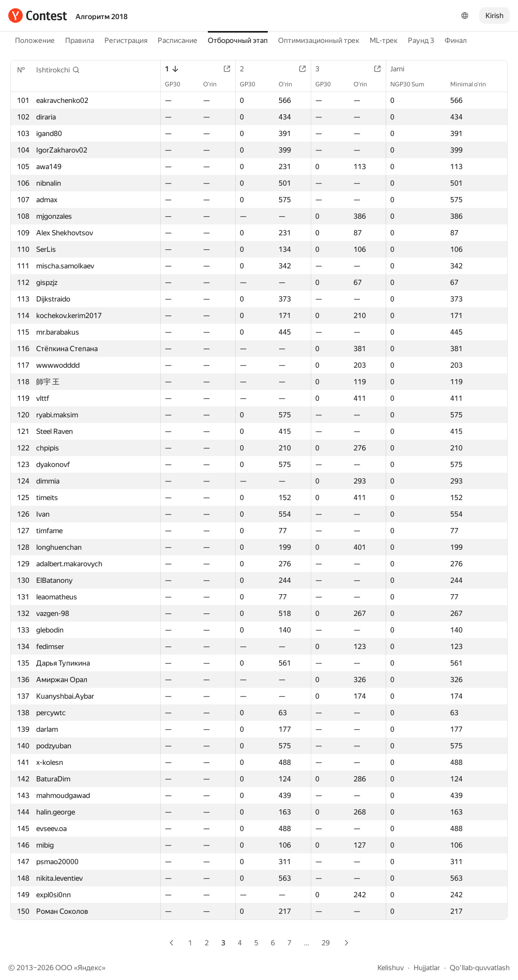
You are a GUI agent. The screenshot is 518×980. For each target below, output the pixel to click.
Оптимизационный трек (319, 40)
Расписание (178, 40)
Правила (80, 40)
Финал (456, 40)
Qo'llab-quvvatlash (480, 968)
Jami (402, 69)
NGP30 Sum (413, 84)
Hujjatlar (427, 968)
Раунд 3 (421, 40)
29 (326, 943)
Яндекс (90, 968)
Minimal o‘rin (473, 84)
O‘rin (215, 84)
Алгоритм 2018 (102, 17)
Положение (35, 40)
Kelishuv (391, 968)
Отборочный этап (238, 40)
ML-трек (384, 40)
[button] (58, 70)
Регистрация (126, 40)
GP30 (178, 84)
